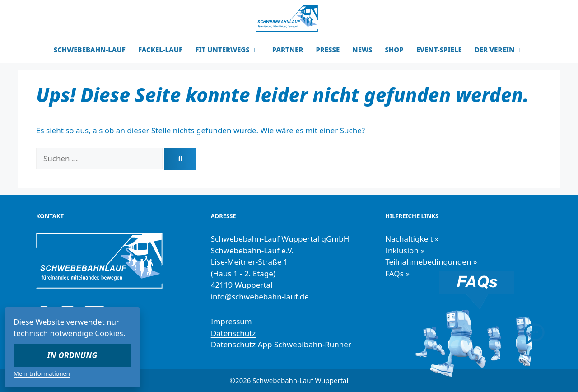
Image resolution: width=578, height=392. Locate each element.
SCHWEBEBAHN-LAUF (90, 50)
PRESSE (328, 50)
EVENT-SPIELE (439, 50)
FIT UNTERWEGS (231, 50)
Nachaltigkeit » (412, 239)
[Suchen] (180, 159)
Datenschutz (233, 333)
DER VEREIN (503, 50)
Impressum (231, 321)
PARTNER (288, 50)
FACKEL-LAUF (160, 50)
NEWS (362, 50)
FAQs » (397, 273)
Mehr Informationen (42, 373)
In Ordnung (72, 355)
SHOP (394, 50)
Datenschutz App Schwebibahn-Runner (281, 344)
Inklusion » (405, 250)
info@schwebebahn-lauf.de (260, 296)
